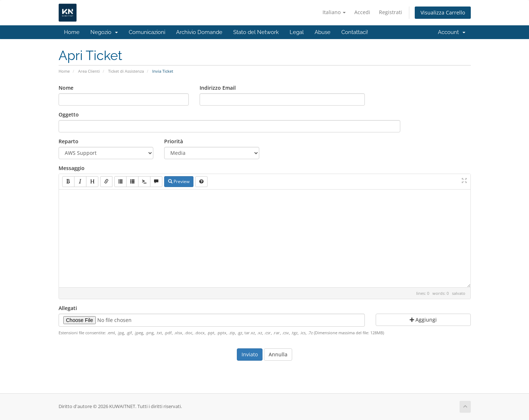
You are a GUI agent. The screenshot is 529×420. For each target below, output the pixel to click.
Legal (297, 32)
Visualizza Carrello (443, 12)
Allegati (68, 308)
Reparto (69, 141)
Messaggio (72, 168)
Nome (66, 88)
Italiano (334, 12)
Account (452, 32)
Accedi (362, 12)
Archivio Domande (199, 32)
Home (72, 32)
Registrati (391, 12)
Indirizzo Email (218, 88)
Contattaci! (355, 32)
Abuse (323, 32)
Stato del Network (256, 32)
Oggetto (69, 114)
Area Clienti (89, 71)
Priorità (174, 141)
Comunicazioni (147, 32)
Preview (179, 181)
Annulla (278, 354)
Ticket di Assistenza (126, 71)
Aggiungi (423, 320)
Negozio (104, 32)
